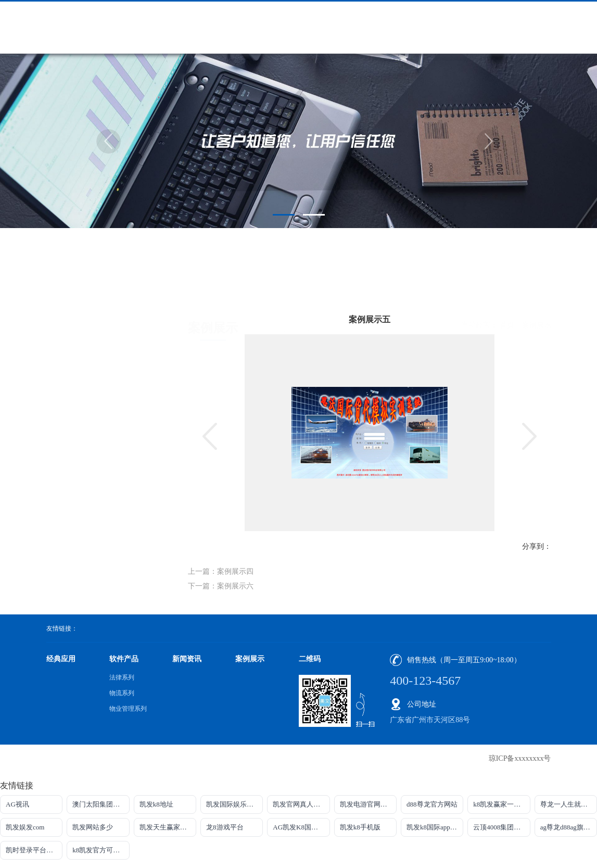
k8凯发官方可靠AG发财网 (101, 850)
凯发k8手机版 (360, 827)
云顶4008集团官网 (500, 827)
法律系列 (122, 677)
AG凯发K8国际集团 (301, 827)
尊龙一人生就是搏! (568, 804)
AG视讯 (17, 804)
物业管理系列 (128, 709)
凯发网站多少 (93, 827)
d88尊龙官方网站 (432, 804)
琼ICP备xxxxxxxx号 (520, 758)
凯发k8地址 (156, 804)
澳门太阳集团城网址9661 (101, 804)
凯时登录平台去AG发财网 (34, 850)
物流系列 (122, 693)
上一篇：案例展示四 (221, 571)
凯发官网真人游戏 (300, 804)
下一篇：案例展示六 (221, 586)
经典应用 (61, 659)
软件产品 (124, 659)
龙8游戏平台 (225, 827)
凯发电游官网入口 (367, 804)
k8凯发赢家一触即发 (501, 804)
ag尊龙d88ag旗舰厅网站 (569, 827)
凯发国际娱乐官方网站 (234, 804)
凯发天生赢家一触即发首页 (168, 827)
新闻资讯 (187, 659)
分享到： (537, 546)
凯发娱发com (25, 827)
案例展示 (537, 284)
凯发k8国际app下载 (435, 827)
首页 (507, 284)
